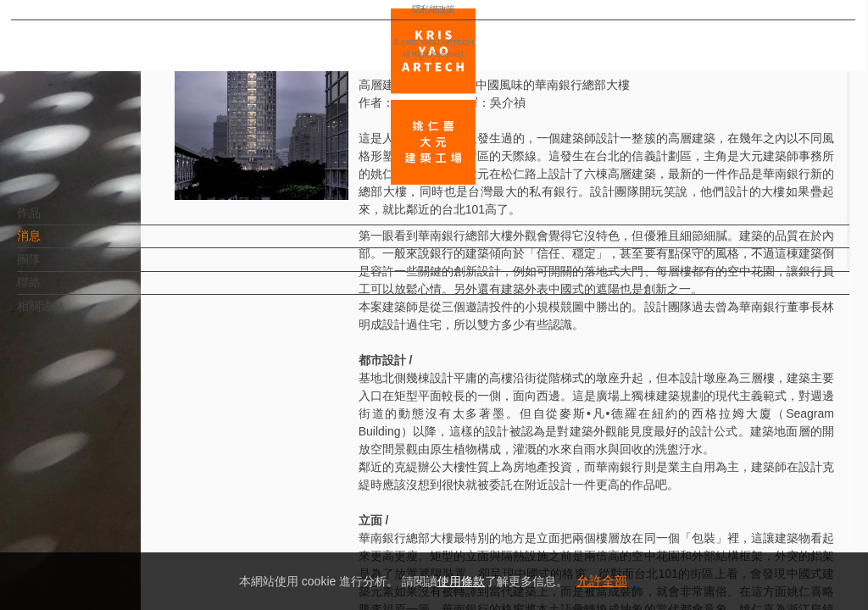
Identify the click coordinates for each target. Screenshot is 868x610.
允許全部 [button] (602, 581)
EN (116, 498)
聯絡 (57, 291)
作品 (57, 221)
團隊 (57, 268)
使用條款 (461, 581)
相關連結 (69, 314)
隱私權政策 (88, 547)
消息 (57, 244)
